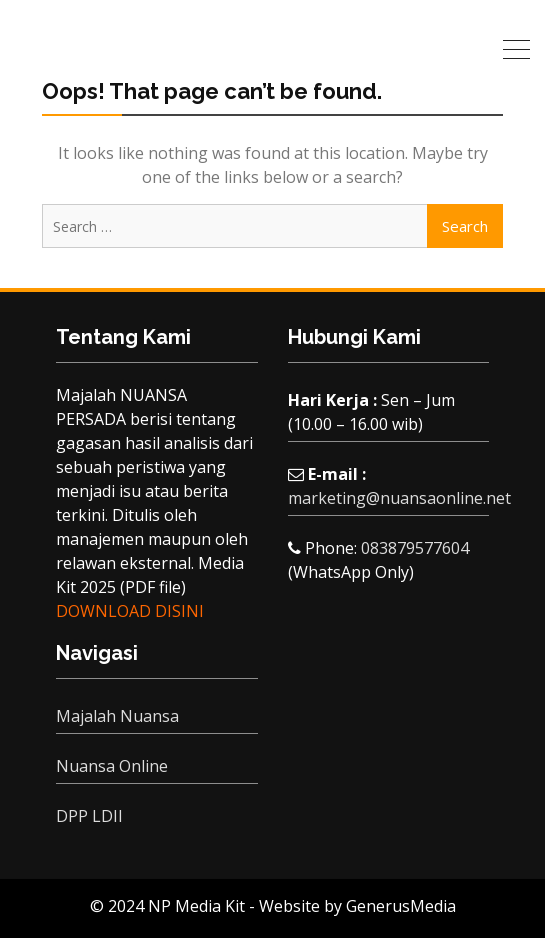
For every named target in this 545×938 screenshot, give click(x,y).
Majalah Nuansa (117, 716)
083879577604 (415, 548)
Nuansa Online (112, 766)
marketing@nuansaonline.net (399, 498)
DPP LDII (89, 816)
